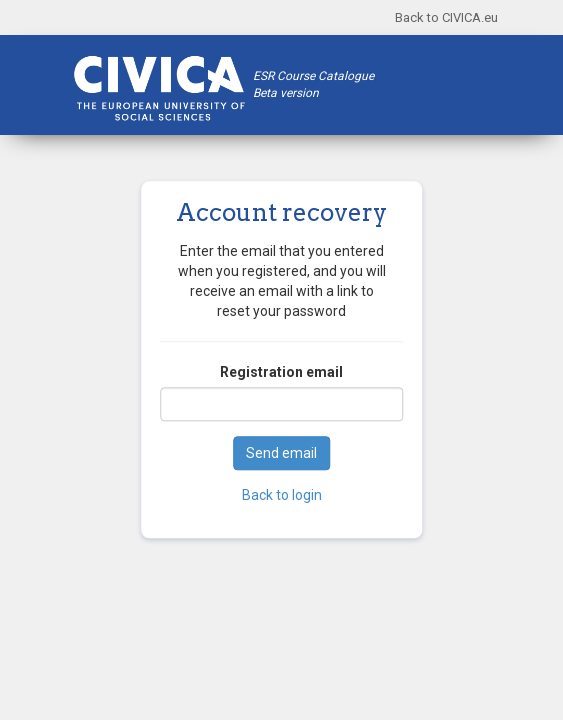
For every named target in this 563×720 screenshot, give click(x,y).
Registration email (281, 373)
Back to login (282, 496)
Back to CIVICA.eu (446, 17)
